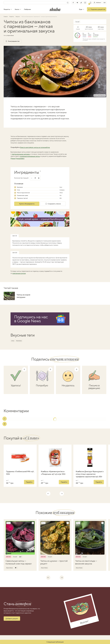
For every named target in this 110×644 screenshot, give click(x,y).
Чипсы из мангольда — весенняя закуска (86, 562)
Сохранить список (53, 204)
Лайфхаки (27, 9)
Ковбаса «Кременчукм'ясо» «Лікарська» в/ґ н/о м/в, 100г (53, 473)
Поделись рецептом (97, 9)
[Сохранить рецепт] (33, 523)
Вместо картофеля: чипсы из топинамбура (35, 147)
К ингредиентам (13, 41)
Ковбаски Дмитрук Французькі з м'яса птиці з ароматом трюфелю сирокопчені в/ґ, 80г (90, 474)
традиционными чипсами (21, 154)
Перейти (29, 482)
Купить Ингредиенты (27, 204)
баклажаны (19, 341)
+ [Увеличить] (39, 178)
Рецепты (8, 9)
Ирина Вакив (10, 35)
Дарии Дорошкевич (17, 158)
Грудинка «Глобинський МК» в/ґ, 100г (20, 473)
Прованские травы (22, 195)
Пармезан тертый (22, 198)
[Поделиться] (5, 424)
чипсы (13, 341)
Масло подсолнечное (23, 193)
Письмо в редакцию (94, 387)
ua (104, 3)
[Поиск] (68, 3)
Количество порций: (21, 178)
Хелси (18, 9)
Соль (18, 190)
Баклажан (20, 187)
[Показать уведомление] (91, 3)
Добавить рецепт (12, 619)
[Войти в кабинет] (97, 3)
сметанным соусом (19, 273)
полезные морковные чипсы (30, 156)
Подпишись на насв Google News (31, 319)
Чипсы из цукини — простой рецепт (54, 562)
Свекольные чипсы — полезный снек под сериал (19, 562)
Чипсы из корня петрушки (23, 296)
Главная (6, 17)
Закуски (18, 17)
